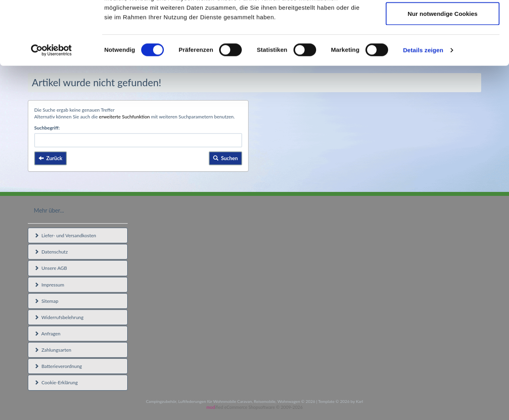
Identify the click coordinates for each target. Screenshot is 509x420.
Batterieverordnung (58, 366)
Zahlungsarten (53, 350)
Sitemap (46, 301)
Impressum (49, 285)
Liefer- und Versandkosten (65, 235)
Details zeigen (423, 109)
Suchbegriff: (47, 128)
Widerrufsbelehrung (59, 317)
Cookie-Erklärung (56, 382)
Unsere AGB (51, 268)
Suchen (225, 158)
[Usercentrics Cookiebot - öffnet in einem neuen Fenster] (51, 110)
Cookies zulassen (443, 21)
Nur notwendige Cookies (443, 73)
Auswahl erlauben (443, 47)
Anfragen (47, 334)
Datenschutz (51, 252)
